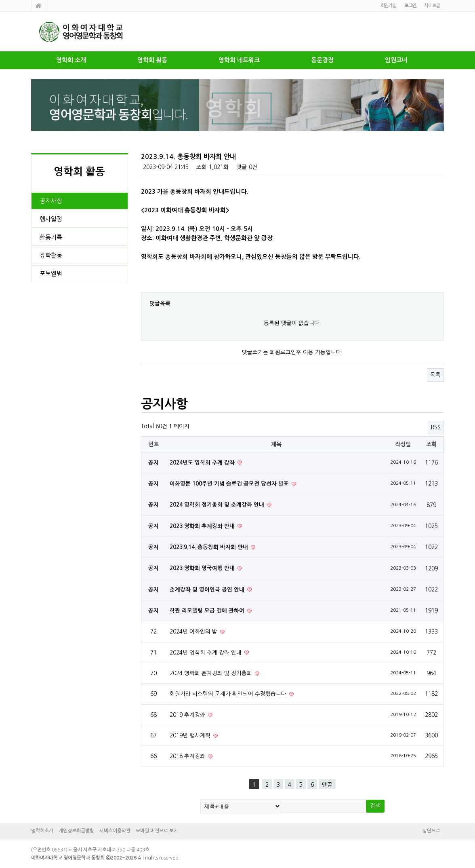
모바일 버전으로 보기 (157, 831)
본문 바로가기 (0, 0)
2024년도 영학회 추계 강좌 (203, 463)
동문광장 (322, 60)
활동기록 (51, 237)
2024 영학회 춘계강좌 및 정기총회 (212, 673)
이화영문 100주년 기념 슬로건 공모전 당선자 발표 (230, 484)
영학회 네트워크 (239, 60)
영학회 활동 (152, 60)
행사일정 (51, 219)
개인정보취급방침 (76, 831)
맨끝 (327, 785)
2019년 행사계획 (191, 735)
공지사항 (51, 201)
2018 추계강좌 (188, 756)
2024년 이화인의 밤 (194, 631)
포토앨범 (51, 273)
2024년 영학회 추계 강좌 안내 (206, 653)
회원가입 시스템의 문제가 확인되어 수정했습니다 (229, 694)
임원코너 (396, 60)
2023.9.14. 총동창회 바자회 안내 (210, 547)
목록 (435, 375)
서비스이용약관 (115, 831)
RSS (436, 427)
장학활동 (51, 255)
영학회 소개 (71, 60)
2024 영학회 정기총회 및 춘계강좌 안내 (218, 505)
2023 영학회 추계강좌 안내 (203, 526)
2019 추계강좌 (188, 715)
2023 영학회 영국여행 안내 (203, 568)
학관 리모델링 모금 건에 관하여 (208, 611)
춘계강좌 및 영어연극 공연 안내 (208, 590)
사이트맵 (432, 6)
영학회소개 (42, 831)
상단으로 (431, 831)
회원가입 (388, 6)
